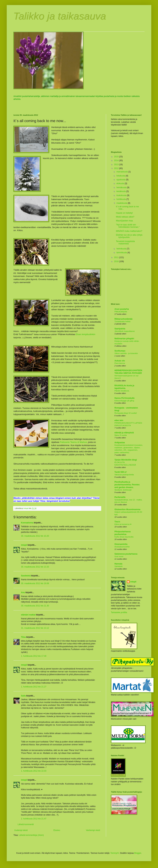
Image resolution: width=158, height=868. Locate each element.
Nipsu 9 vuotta (121, 435)
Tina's (117, 522)
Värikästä (118, 566)
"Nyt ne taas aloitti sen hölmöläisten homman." (128, 226)
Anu (23, 592)
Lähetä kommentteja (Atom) (31, 835)
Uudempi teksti (21, 830)
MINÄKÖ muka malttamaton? (129, 231)
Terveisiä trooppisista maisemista (125, 242)
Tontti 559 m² (121, 472)
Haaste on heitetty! (124, 213)
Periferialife (120, 497)
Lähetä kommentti (26, 824)
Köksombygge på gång (124, 401)
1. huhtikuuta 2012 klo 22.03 (34, 771)
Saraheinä (26, 576)
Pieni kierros (120, 363)
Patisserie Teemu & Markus (73, 442)
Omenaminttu (121, 544)
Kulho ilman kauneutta (124, 537)
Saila (23, 696)
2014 (117, 160)
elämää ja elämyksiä (124, 433)
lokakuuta (121, 176)
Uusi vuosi (119, 556)
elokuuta (121, 183)
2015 (117, 157)
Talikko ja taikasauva (60, 16)
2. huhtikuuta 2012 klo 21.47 (34, 819)
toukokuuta (122, 195)
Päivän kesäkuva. (122, 391)
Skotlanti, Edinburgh (123, 490)
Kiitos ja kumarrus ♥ (123, 524)
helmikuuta (122, 249)
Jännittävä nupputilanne (125, 331)
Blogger (138, 853)
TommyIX (115, 853)
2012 (117, 168)
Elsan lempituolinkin (85, 334)
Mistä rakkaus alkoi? (125, 217)
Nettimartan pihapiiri (124, 339)
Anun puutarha (122, 309)
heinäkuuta (122, 187)
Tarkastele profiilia (119, 612)
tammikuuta (122, 253)
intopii (24, 545)
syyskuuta (121, 180)
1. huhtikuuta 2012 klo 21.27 (34, 687)
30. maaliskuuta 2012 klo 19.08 (35, 583)
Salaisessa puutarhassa (126, 554)
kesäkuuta (121, 191)
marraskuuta (122, 172)
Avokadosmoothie (122, 547)
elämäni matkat (28, 615)
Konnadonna (27, 523)
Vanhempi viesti (93, 830)
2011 (117, 257)
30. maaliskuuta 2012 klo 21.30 (35, 606)
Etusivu (57, 830)
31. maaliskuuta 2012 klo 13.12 (35, 628)
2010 (117, 261)
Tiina (23, 637)
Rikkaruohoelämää (123, 319)
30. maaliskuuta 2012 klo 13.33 (35, 567)
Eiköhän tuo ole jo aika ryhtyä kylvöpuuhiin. (129, 236)
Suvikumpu (120, 351)
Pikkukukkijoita (121, 312)
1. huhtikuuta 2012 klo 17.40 (34, 656)
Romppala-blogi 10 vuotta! (126, 413)
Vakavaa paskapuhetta (124, 475)
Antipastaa (120, 443)
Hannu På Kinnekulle (124, 398)
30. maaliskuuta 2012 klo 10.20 (35, 536)
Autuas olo (120, 361)
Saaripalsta (120, 329)
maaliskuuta (122, 203)
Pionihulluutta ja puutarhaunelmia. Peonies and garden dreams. (127, 485)
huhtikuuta (121, 199)
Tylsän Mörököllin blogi (126, 460)
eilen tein (119, 420)
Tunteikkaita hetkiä (122, 321)
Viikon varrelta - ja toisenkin (126, 353)
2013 (117, 165)
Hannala (118, 564)
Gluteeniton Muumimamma (127, 509)
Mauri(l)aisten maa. (125, 221)
